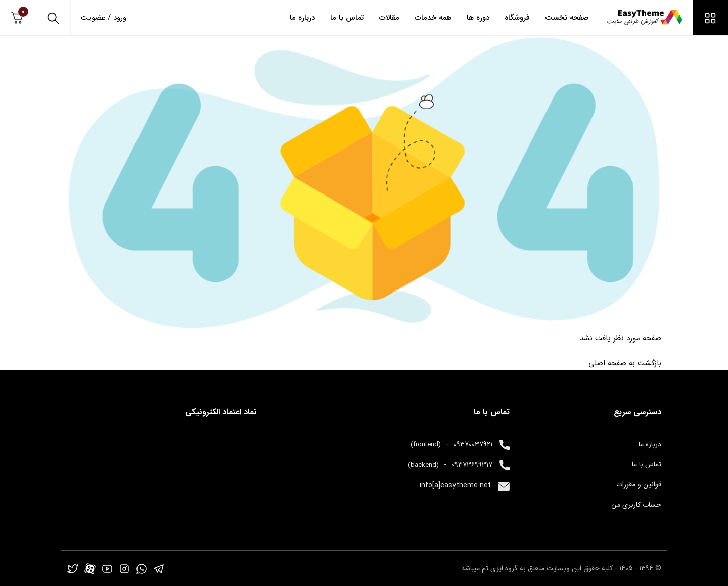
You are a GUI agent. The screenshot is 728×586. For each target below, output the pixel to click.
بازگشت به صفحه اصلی (625, 363)
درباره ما (302, 18)
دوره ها (478, 18)
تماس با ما (347, 18)
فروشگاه (517, 18)
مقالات (389, 18)
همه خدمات (433, 18)
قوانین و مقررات (639, 484)
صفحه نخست (567, 18)
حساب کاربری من (636, 505)
